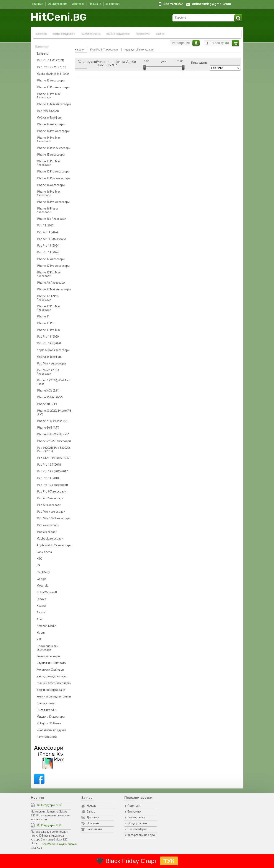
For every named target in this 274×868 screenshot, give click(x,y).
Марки (160, 34)
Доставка (93, 818)
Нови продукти (64, 34)
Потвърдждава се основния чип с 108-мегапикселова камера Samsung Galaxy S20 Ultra (49, 838)
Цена (163, 61)
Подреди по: (200, 63)
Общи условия (137, 823)
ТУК (169, 861)
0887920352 (173, 4)
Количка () (221, 43)
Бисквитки (134, 812)
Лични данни (136, 818)
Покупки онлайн (67, 844)
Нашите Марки (137, 829)
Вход (196, 43)
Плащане (93, 823)
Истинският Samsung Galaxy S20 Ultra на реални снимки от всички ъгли (50, 816)
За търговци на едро (141, 835)
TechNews (143, 34)
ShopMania (48, 844)
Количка (235, 43)
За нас (91, 812)
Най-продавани (118, 34)
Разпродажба (91, 34)
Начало (41, 34)
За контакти (94, 829)
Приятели (134, 806)
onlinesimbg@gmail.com (212, 4)
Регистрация (181, 43)
